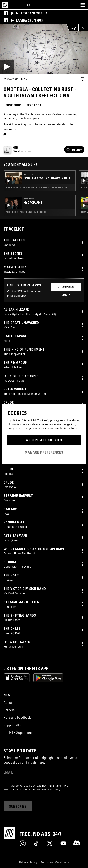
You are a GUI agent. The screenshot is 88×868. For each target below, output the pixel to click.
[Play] (44, 49)
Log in (66, 295)
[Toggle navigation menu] (83, 5)
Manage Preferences (44, 452)
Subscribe (66, 287)
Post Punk (13, 105)
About (8, 702)
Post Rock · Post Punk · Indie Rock (26, 212)
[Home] (5, 5)
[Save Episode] (83, 79)
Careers (9, 710)
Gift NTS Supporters (18, 733)
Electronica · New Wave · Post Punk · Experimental (36, 188)
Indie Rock (33, 105)
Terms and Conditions (55, 862)
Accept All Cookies (44, 440)
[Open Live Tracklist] (72, 28)
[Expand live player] (83, 28)
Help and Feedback (17, 717)
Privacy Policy (51, 790)
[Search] (29, 5)
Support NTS (13, 725)
